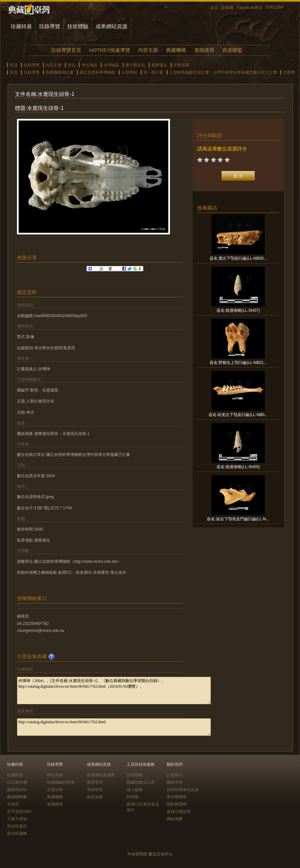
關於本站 (175, 782)
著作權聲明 (177, 797)
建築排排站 (17, 790)
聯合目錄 (55, 775)
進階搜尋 (204, 50)
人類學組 (129, 72)
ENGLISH (275, 7)
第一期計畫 (153, 72)
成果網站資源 (111, 26)
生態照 (289, 72)
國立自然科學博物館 (97, 72)
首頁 (214, 8)
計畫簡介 (175, 775)
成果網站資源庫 (101, 775)
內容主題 (148, 50)
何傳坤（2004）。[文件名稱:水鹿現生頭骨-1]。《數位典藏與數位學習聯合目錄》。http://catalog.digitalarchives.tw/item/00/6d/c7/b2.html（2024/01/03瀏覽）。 (114, 691)
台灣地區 (111, 65)
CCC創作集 (17, 782)
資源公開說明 (179, 812)
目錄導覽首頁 (66, 50)
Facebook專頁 (250, 8)
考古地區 (89, 65)
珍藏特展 (21, 26)
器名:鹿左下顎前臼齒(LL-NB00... (238, 258)
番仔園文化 (135, 65)
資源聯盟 (232, 50)
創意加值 (95, 797)
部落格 (227, 8)
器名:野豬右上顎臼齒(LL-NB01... (238, 363)
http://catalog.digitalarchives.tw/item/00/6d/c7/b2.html (114, 727)
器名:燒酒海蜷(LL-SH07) (238, 310)
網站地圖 (175, 819)
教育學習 (95, 782)
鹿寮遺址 (159, 65)
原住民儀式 (17, 826)
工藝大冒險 (17, 819)
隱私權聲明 (177, 804)
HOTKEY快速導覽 (109, 50)
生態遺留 (181, 65)
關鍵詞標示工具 (141, 782)
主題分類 (55, 790)
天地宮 (13, 804)
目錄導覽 (50, 26)
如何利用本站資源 (183, 790)
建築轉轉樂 (17, 797)
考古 (72, 65)
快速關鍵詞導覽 (61, 782)
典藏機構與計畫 (60, 72)
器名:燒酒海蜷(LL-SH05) (238, 467)
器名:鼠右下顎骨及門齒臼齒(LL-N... (238, 519)
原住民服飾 (17, 833)
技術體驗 (78, 26)
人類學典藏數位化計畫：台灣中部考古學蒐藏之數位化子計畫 (223, 72)
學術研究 (95, 790)
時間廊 (133, 797)
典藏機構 (176, 50)
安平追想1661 (19, 812)
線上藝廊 (135, 790)
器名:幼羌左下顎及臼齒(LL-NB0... (238, 415)
